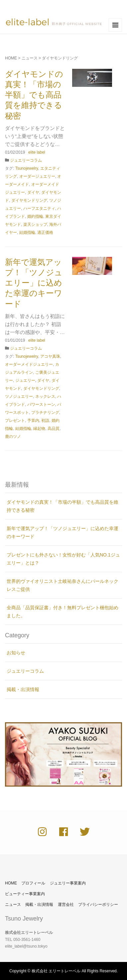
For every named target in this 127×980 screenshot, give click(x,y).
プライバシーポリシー (98, 905)
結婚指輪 (27, 232)
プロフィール (33, 883)
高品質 (54, 429)
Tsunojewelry (27, 168)
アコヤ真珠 (50, 356)
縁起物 (39, 429)
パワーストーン (41, 404)
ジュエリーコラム (26, 160)
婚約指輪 (35, 216)
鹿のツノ (13, 437)
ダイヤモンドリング (29, 200)
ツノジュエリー (19, 396)
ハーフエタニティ (39, 208)
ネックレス (45, 396)
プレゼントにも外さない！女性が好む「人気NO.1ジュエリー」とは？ (63, 559)
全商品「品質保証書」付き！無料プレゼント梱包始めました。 (63, 612)
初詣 (45, 421)
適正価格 (45, 232)
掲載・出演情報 (23, 689)
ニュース (30, 58)
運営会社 (66, 905)
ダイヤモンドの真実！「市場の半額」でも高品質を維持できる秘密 (34, 95)
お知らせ (16, 653)
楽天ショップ (35, 224)
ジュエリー (25, 380)
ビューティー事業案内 (25, 894)
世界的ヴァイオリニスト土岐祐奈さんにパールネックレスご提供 (63, 585)
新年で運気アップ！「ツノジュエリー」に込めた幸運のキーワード (34, 283)
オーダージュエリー (37, 176)
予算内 (33, 421)
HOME (11, 58)
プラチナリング (45, 413)
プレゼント (15, 421)
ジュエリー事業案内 (68, 883)
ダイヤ (33, 192)
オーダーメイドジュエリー (29, 364)
